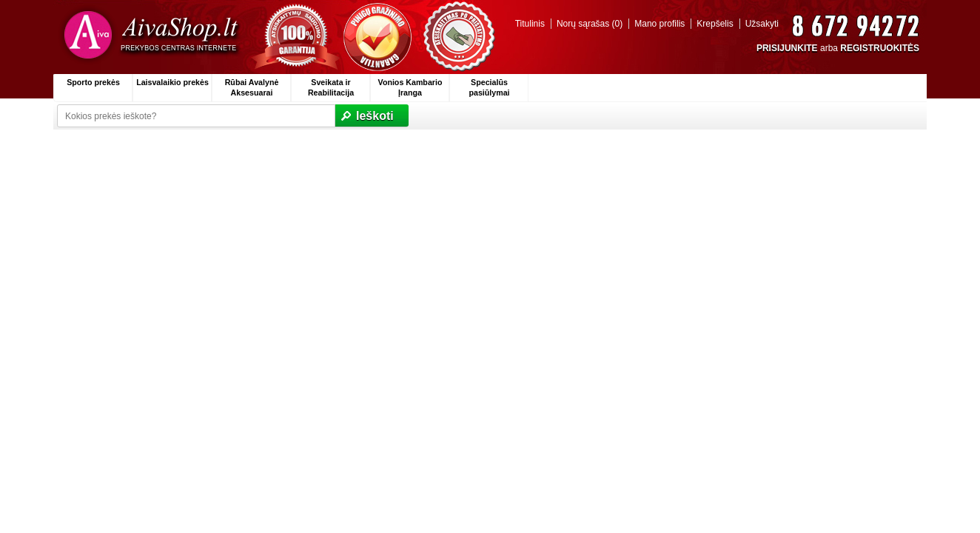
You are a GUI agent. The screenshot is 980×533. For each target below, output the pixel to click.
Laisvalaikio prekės (172, 82)
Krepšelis (715, 24)
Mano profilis (660, 24)
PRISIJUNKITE (787, 48)
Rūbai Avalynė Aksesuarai (252, 87)
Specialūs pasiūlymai (489, 87)
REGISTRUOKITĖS (880, 48)
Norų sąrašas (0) (590, 24)
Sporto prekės (93, 82)
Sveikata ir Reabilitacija (331, 87)
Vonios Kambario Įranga (410, 87)
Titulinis (530, 24)
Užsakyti (762, 24)
